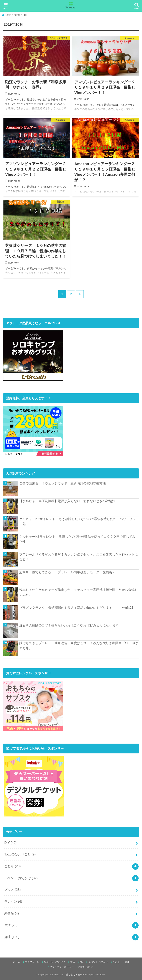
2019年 (17, 15)
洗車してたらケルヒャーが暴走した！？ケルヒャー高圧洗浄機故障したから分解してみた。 (79, 592)
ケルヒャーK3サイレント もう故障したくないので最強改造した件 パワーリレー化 (77, 521)
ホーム (17, 962)
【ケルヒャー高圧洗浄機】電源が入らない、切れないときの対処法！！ (70, 501)
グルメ (12, 890)
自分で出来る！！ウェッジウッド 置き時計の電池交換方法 (62, 483)
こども (12, 866)
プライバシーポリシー (62, 967)
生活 (11, 925)
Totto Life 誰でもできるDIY (69, 975)
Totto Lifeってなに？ (55, 962)
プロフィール (32, 962)
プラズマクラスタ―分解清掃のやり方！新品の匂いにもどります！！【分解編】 (77, 608)
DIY (10, 843)
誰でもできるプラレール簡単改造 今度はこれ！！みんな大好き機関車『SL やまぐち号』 (79, 645)
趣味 (12, 937)
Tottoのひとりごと (20, 854)
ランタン (13, 901)
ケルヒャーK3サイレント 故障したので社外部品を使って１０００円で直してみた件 (77, 539)
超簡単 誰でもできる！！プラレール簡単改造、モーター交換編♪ (66, 572)
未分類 (12, 913)
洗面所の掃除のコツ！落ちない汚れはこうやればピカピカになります (69, 625)
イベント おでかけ (21, 878)
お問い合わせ (86, 967)
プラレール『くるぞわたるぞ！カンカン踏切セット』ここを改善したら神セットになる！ (79, 557)
